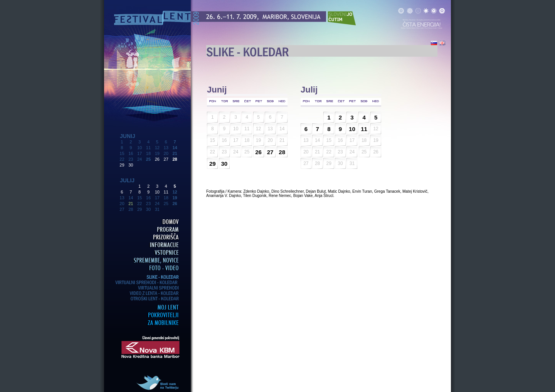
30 (131, 165)
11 (166, 192)
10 (157, 192)
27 (166, 159)
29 (122, 165)
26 (157, 159)
